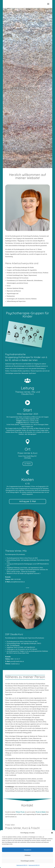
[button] (52, 835)
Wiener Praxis (20, 812)
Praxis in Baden (41, 812)
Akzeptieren (27, 852)
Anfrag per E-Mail (28, 501)
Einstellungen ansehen (28, 863)
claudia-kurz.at (15, 664)
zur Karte (28, 464)
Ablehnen (27, 858)
